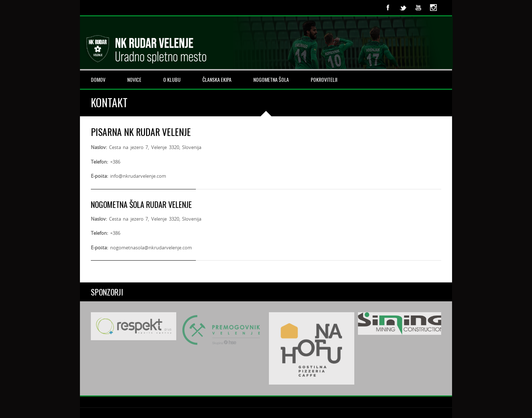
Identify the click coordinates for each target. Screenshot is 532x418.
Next (432, 348)
